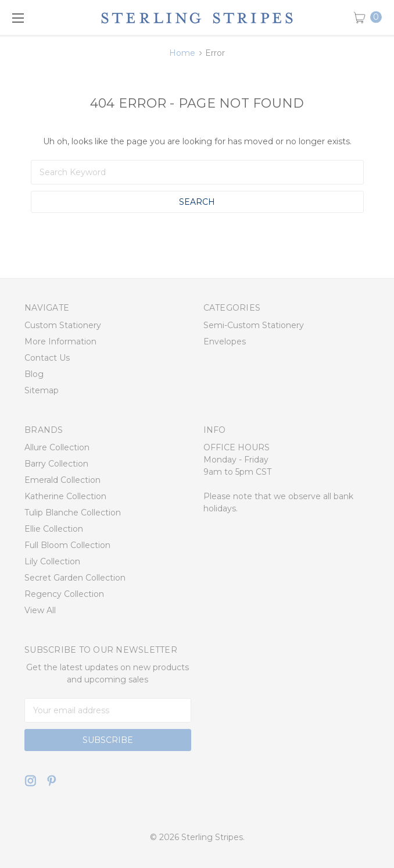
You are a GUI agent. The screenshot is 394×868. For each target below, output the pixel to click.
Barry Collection (56, 464)
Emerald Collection (62, 480)
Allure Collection (57, 447)
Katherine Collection (65, 496)
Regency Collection (64, 594)
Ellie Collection (54, 529)
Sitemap (42, 390)
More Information (60, 341)
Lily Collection (52, 561)
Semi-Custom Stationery (254, 325)
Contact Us (47, 358)
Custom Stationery (63, 325)
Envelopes (225, 341)
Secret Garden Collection (75, 578)
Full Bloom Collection (67, 545)
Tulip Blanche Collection (73, 513)
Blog (34, 374)
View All (40, 610)
